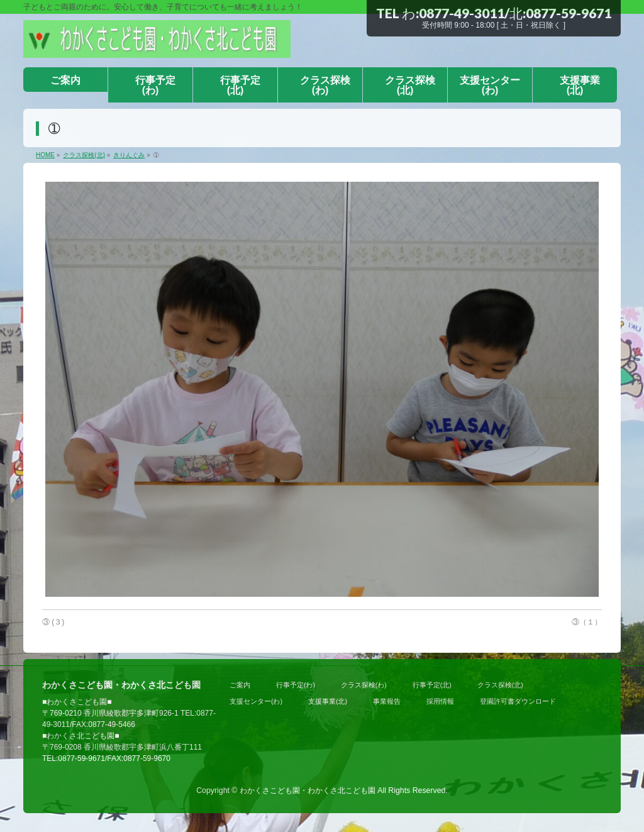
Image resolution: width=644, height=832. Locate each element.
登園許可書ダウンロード (518, 701)
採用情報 (440, 701)
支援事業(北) (328, 701)
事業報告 (387, 701)
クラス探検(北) (500, 685)
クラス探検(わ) (364, 685)
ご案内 (240, 685)
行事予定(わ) (296, 685)
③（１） (587, 622)
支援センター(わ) (256, 701)
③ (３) (53, 622)
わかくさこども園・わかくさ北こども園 (308, 790)
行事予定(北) (432, 685)
